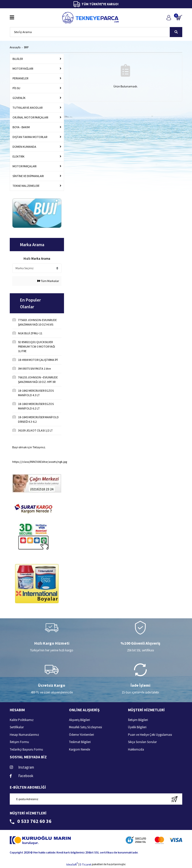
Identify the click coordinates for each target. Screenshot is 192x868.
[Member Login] (169, 18)
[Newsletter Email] (96, 799)
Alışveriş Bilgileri (79, 720)
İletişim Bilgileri (138, 720)
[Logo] (90, 18)
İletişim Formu (19, 742)
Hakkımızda (136, 749)
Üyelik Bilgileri (137, 727)
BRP (26, 47)
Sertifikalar (17, 727)
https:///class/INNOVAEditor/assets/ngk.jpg (40, 462)
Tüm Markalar (48, 281)
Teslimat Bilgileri (80, 742)
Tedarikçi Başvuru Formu (26, 749)
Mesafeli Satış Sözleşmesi (85, 727)
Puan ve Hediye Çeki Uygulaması (150, 735)
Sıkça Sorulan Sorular (142, 742)
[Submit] (174, 799)
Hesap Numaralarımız (24, 735)
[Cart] (179, 18)
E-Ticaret (85, 864)
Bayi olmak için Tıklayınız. (29, 447)
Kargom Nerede (79, 749)
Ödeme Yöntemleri (81, 735)
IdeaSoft (72, 864)
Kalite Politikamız (22, 720)
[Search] (96, 32)
